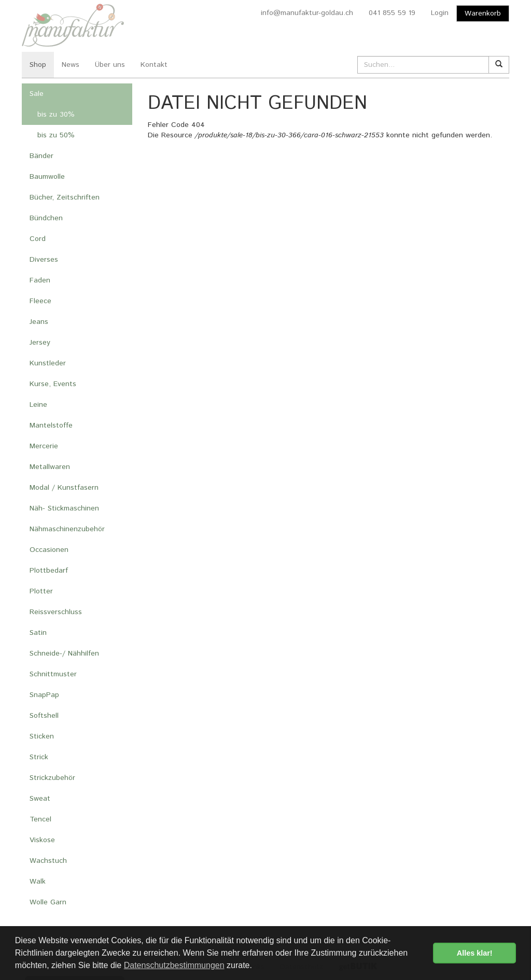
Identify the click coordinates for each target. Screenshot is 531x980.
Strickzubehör (52, 778)
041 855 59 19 (392, 13)
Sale (37, 94)
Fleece (40, 301)
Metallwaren (50, 467)
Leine (38, 405)
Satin (38, 633)
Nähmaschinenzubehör (67, 529)
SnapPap (44, 695)
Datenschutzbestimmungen (174, 965)
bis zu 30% (56, 115)
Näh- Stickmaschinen (64, 508)
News (71, 65)
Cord (38, 239)
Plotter (41, 591)
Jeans (39, 322)
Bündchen (46, 218)
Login (440, 13)
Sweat (40, 799)
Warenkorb (483, 13)
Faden (40, 280)
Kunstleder (48, 363)
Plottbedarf (49, 571)
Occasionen (49, 550)
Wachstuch (48, 861)
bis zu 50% (56, 135)
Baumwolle (47, 177)
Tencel (40, 819)
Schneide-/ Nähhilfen (64, 654)
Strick (39, 757)
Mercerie (44, 446)
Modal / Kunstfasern (64, 488)
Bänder (41, 156)
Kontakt (154, 65)
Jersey (40, 343)
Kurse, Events (53, 384)
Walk (38, 882)
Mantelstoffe (51, 425)
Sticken (42, 736)
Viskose (42, 840)
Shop (38, 65)
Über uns (110, 65)
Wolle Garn (48, 902)
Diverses (44, 260)
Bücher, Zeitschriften (65, 197)
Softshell (44, 716)
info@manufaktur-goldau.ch (307, 13)
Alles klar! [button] (475, 953)
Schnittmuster (53, 674)
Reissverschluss (56, 612)
